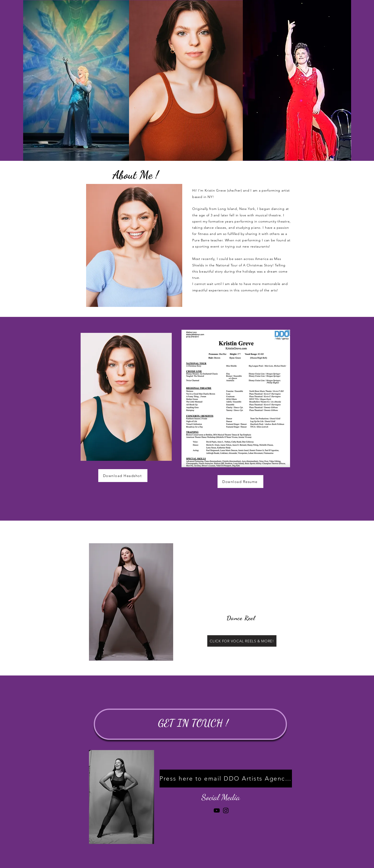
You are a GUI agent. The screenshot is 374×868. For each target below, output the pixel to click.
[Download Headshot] (123, 476)
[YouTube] (217, 810)
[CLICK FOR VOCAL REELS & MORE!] (242, 641)
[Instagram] (226, 810)
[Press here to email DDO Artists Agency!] (226, 779)
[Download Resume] (240, 482)
